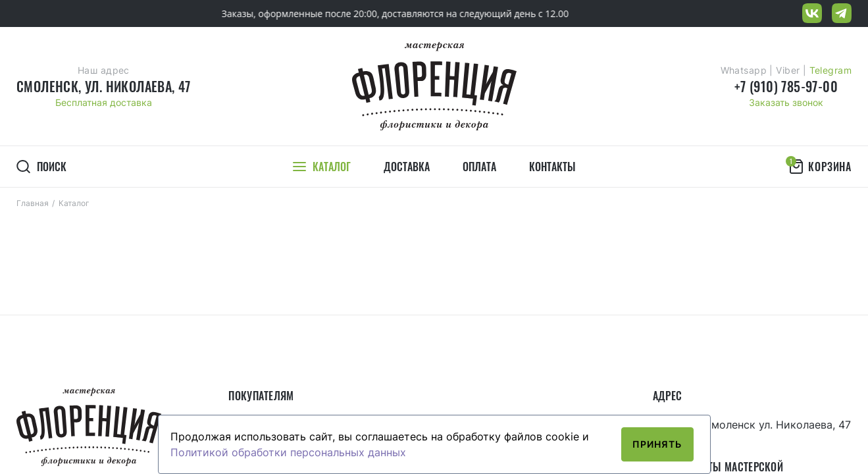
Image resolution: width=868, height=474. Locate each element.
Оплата (479, 167)
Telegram (830, 70)
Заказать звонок (786, 102)
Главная (33, 203)
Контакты (552, 167)
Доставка (407, 167)
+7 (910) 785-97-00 (786, 86)
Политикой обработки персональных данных (288, 452)
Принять (657, 444)
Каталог (74, 203)
